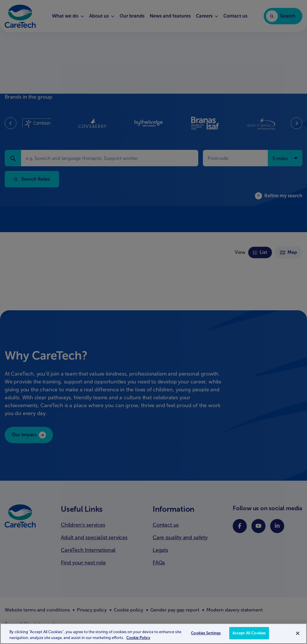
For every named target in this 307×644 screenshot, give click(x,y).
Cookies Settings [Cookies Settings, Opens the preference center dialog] (206, 633)
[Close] (298, 633)
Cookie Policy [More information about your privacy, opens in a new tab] (138, 638)
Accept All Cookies (249, 633)
